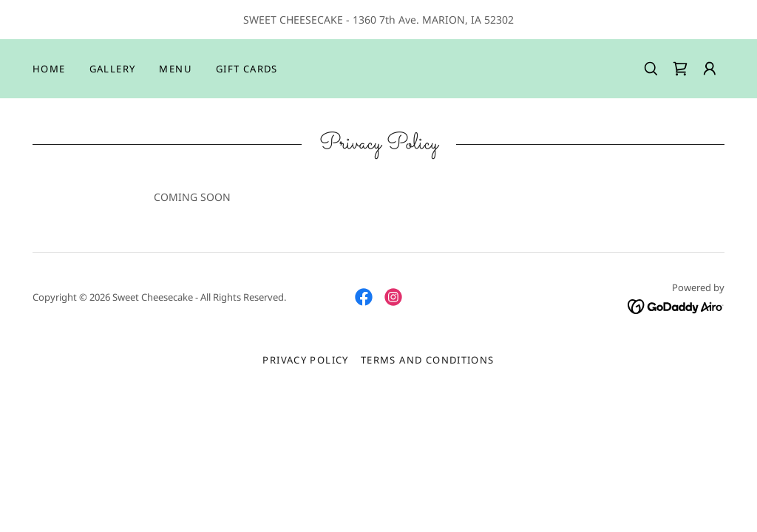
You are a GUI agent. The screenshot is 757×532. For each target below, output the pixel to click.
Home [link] (49, 69)
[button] (710, 69)
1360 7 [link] (369, 20)
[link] (680, 69)
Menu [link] (176, 69)
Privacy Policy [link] (305, 360)
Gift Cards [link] (247, 69)
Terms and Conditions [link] (428, 360)
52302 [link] (499, 20)
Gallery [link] (113, 69)
